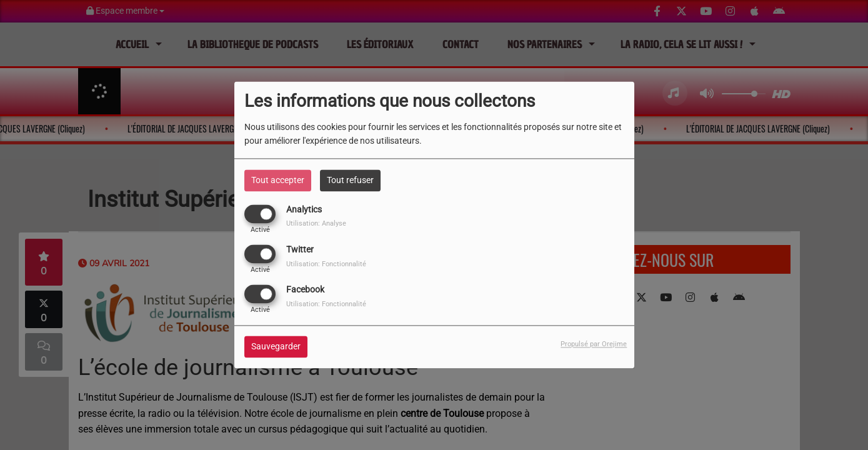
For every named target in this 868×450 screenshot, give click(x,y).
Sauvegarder (276, 347)
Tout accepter (278, 180)
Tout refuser (350, 180)
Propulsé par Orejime (594, 345)
